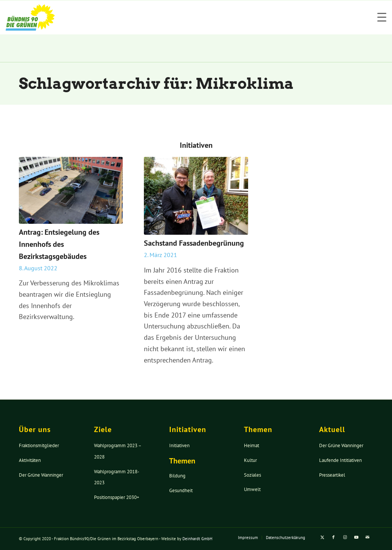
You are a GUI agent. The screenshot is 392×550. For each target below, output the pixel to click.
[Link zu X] (322, 537)
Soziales (252, 475)
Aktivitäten (30, 460)
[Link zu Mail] (367, 537)
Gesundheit (181, 490)
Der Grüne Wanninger (41, 475)
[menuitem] (248, 538)
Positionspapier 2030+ (117, 497)
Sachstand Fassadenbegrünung (194, 243)
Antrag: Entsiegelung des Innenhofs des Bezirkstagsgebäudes (59, 244)
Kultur (250, 460)
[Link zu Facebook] (333, 537)
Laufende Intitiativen (340, 460)
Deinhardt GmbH (197, 539)
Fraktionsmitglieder (39, 445)
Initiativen (179, 445)
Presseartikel (332, 475)
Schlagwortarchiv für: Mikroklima (156, 84)
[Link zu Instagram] (345, 537)
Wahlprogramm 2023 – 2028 (118, 451)
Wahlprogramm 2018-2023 (117, 477)
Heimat (252, 445)
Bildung (177, 476)
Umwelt (252, 489)
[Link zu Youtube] (356, 537)
